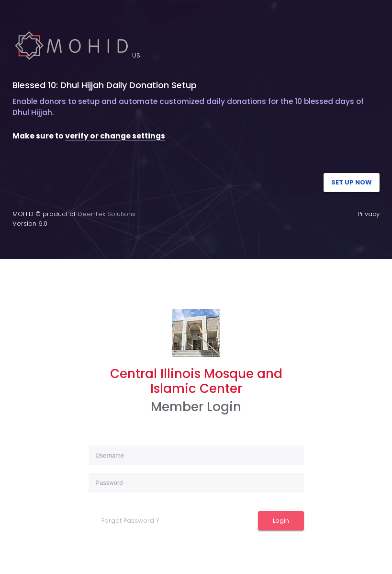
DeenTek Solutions (106, 214)
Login (281, 521)
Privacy (369, 214)
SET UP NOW (352, 182)
